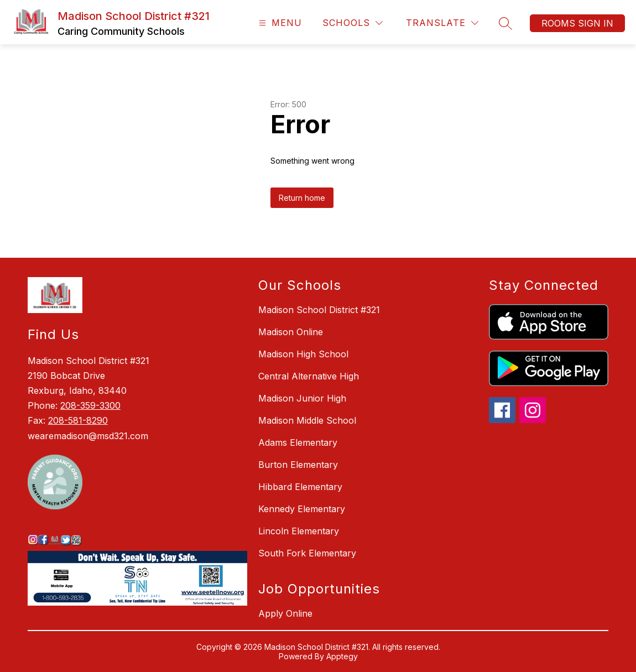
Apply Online (285, 613)
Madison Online (291, 332)
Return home (302, 198)
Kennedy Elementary (302, 509)
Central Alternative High (309, 376)
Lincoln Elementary (299, 531)
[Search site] (505, 23)
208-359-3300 (90, 405)
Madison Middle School (307, 420)
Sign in (596, 23)
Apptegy (342, 656)
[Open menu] (279, 23)
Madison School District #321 (319, 310)
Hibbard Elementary (300, 487)
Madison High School (303, 354)
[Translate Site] (442, 23)
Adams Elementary (298, 442)
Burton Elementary (298, 465)
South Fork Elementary (307, 553)
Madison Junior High (302, 398)
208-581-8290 (78, 420)
